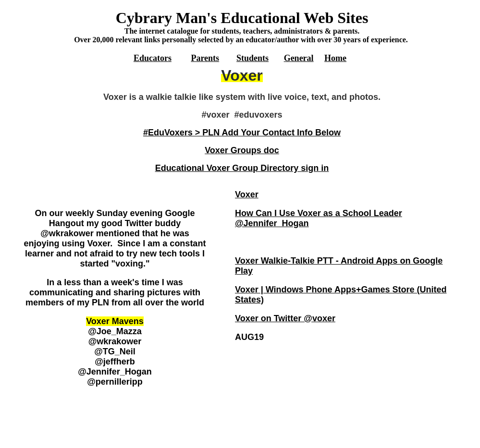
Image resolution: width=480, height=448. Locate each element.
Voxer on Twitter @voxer (285, 318)
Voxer (247, 194)
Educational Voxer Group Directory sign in (242, 168)
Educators (153, 58)
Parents (205, 58)
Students (252, 58)
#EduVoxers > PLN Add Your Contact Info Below (242, 133)
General (299, 58)
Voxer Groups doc (242, 150)
